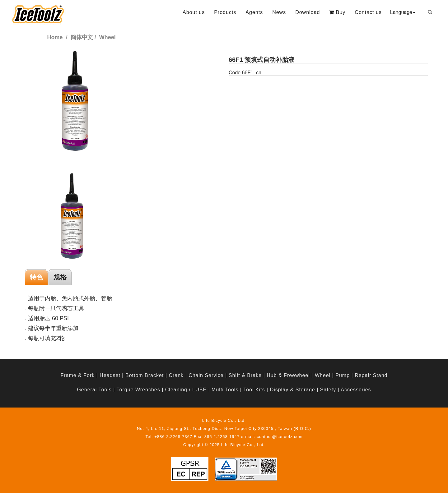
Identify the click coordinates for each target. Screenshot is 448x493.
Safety (328, 390)
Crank (176, 375)
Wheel (323, 375)
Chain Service (206, 375)
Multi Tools (225, 390)
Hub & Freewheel (288, 375)
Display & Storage (293, 390)
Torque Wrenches (138, 390)
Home (55, 37)
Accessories (356, 390)
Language (403, 12)
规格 (60, 277)
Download (308, 12)
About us (194, 12)
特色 (36, 277)
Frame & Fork (77, 375)
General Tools (94, 390)
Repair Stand (371, 375)
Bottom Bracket (145, 375)
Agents (254, 12)
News (279, 12)
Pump (343, 375)
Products (225, 12)
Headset (110, 375)
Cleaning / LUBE (186, 390)
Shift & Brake (245, 375)
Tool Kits (254, 390)
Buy (337, 12)
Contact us (368, 12)
